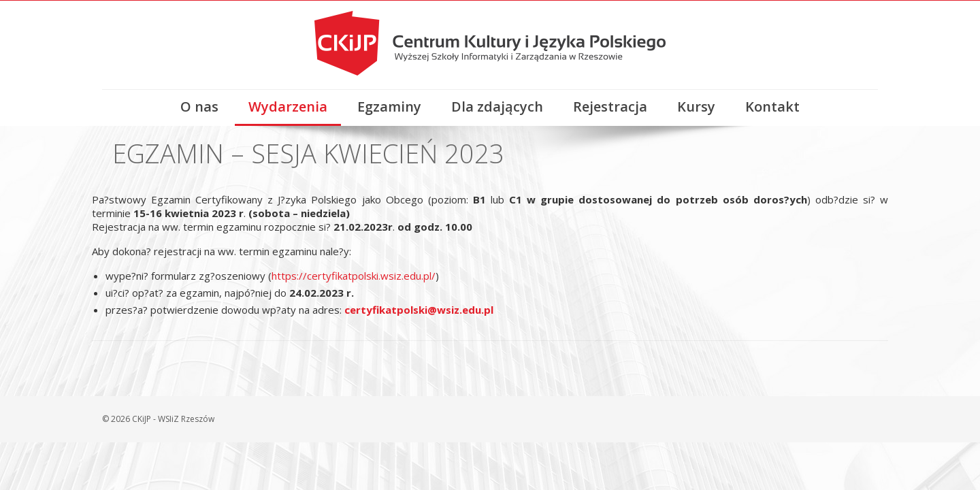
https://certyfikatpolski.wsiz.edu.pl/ (354, 276)
